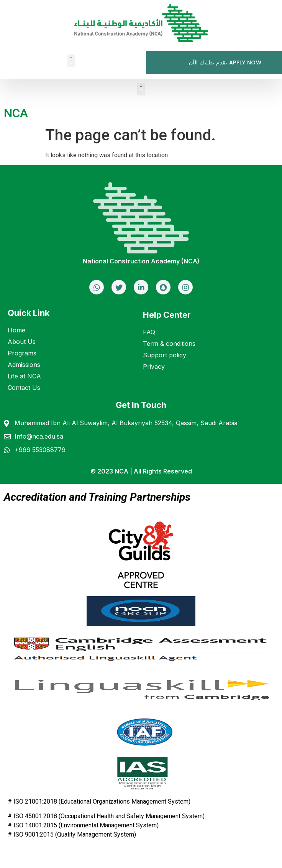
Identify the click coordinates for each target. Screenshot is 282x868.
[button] (71, 61)
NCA (16, 113)
